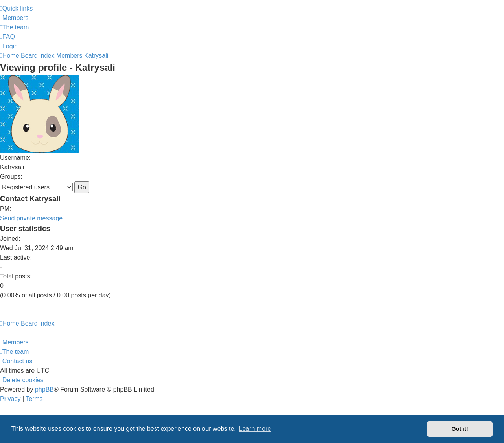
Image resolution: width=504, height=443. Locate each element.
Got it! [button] (460, 429)
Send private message (31, 218)
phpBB (44, 389)
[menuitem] (14, 18)
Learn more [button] (255, 429)
